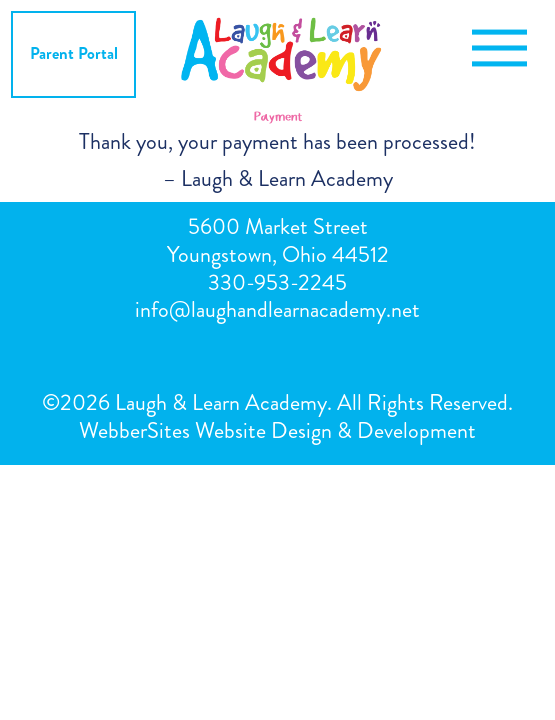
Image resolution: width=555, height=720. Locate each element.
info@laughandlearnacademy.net (277, 309)
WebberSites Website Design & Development (277, 430)
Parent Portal (74, 53)
